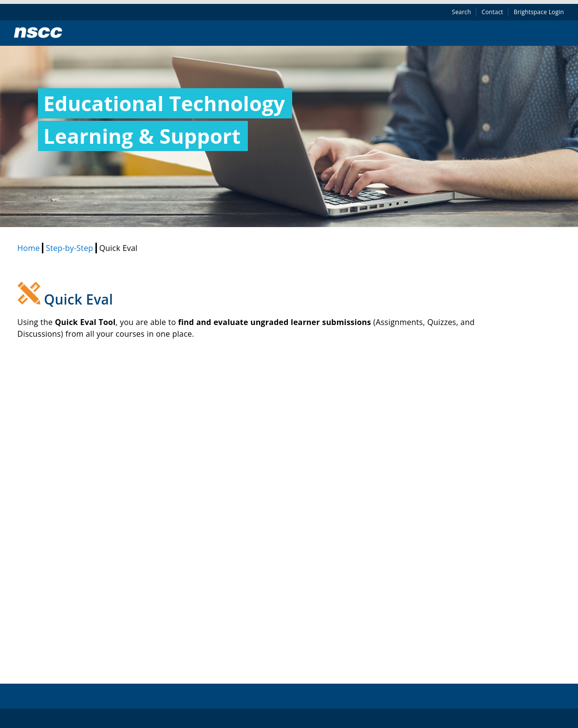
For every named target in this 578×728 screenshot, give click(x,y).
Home (30, 248)
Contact (492, 12)
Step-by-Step (71, 248)
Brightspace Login (539, 12)
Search (461, 12)
